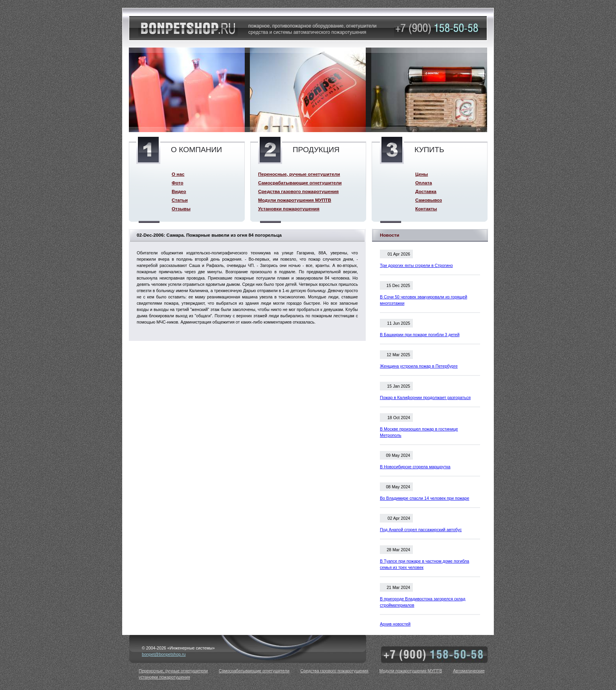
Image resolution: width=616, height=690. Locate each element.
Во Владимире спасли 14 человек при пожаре (424, 498)
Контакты (426, 209)
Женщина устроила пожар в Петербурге (419, 366)
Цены (422, 174)
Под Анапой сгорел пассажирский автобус (421, 530)
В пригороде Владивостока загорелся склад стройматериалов (423, 602)
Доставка (426, 191)
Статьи (180, 200)
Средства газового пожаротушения (298, 191)
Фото (178, 183)
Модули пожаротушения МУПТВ (295, 200)
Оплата (423, 183)
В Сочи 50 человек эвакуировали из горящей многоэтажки (423, 300)
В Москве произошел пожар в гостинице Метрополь (419, 432)
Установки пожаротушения (289, 209)
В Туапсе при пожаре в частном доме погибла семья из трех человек (424, 564)
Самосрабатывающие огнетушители (300, 183)
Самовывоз (429, 200)
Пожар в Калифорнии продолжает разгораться (425, 397)
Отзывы (181, 209)
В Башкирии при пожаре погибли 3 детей (420, 335)
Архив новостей (395, 624)
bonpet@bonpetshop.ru (164, 654)
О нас (178, 174)
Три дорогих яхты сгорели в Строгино (416, 265)
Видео (179, 191)
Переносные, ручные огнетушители (299, 174)
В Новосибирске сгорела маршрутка (415, 467)
